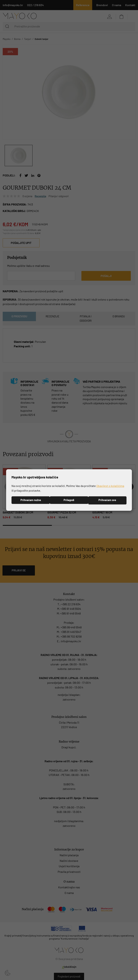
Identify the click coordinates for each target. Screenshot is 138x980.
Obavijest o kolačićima (110, 486)
